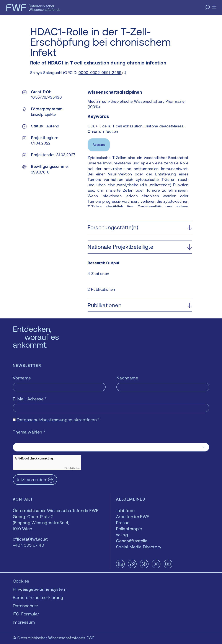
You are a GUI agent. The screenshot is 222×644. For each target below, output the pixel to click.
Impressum (24, 622)
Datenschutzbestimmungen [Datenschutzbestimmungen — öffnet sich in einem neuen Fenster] (44, 420)
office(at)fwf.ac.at (30, 539)
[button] (140, 227)
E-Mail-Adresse (30, 399)
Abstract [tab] (99, 145)
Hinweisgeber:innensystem (40, 589)
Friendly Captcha (72, 468)
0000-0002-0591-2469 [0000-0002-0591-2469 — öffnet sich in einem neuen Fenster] (100, 73)
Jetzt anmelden (31, 479)
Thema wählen (29, 432)
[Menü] (214, 7)
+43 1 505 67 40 (28, 545)
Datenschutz (26, 606)
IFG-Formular (26, 614)
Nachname (127, 378)
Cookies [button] (21, 581)
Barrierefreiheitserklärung (38, 597)
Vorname (22, 378)
